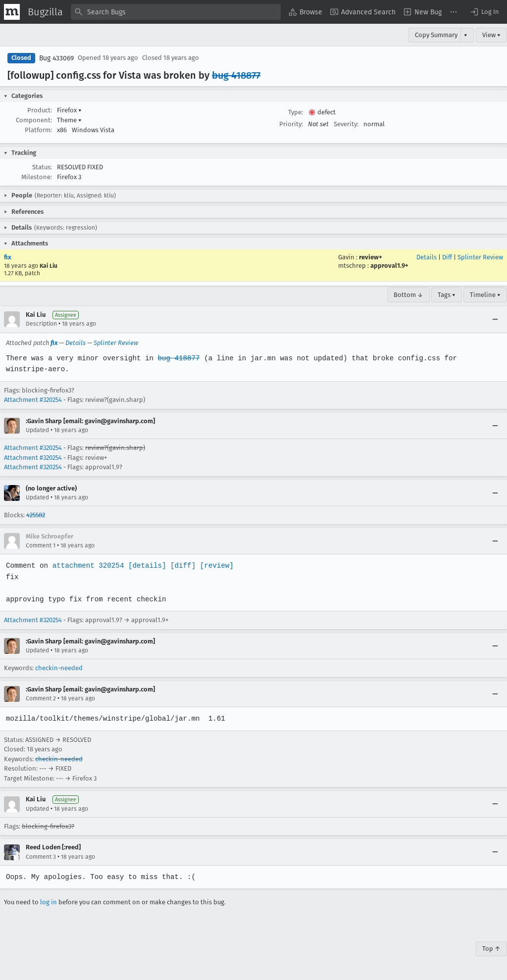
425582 (36, 515)
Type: (296, 112)
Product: (40, 110)
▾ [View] (466, 35)
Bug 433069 (56, 58)
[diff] (180, 565)
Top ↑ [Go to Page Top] (491, 949)
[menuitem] (305, 12)
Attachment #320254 (33, 400)
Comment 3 (41, 857)
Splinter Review (480, 257)
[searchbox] (176, 12)
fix (8, 257)
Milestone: (37, 177)
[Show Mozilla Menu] (12, 12)
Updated (37, 430)
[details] (145, 565)
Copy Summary (436, 35)
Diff (447, 257)
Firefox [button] (69, 110)
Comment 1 (41, 545)
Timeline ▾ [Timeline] (485, 295)
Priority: (291, 124)
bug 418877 (236, 75)
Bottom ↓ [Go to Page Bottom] (408, 295)
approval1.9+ (389, 266)
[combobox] (176, 12)
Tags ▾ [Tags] (447, 295)
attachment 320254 (87, 565)
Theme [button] (69, 120)
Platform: (38, 130)
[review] (214, 565)
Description (41, 324)
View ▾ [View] (491, 35)
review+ (371, 257)
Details (427, 257)
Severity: (346, 124)
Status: (42, 167)
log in (49, 902)
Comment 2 (41, 698)
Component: (34, 120)
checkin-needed (59, 668)
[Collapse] (495, 319)
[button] (484, 12)
